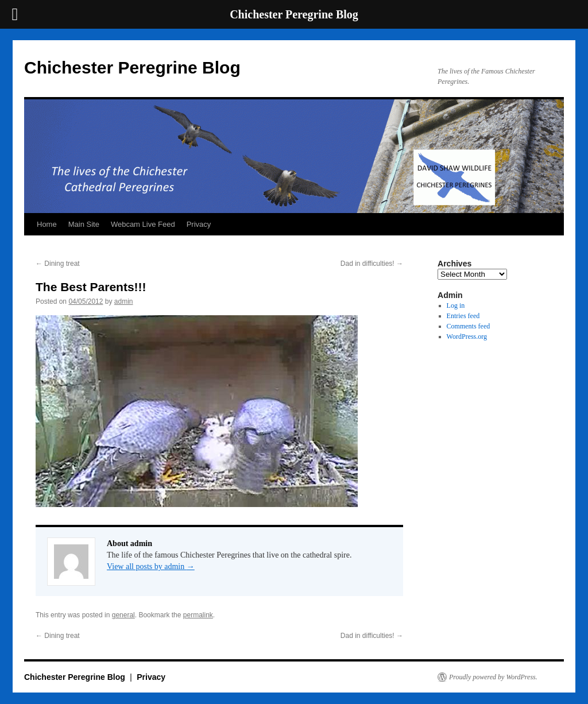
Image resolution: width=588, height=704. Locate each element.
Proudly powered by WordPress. (493, 677)
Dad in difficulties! (372, 264)
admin (124, 301)
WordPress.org (467, 336)
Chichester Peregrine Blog (132, 67)
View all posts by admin (151, 566)
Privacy (199, 224)
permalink (198, 615)
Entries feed (463, 316)
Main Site (84, 224)
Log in (456, 305)
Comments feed (469, 326)
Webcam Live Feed (143, 224)
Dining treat (58, 264)
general (123, 615)
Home (47, 224)
